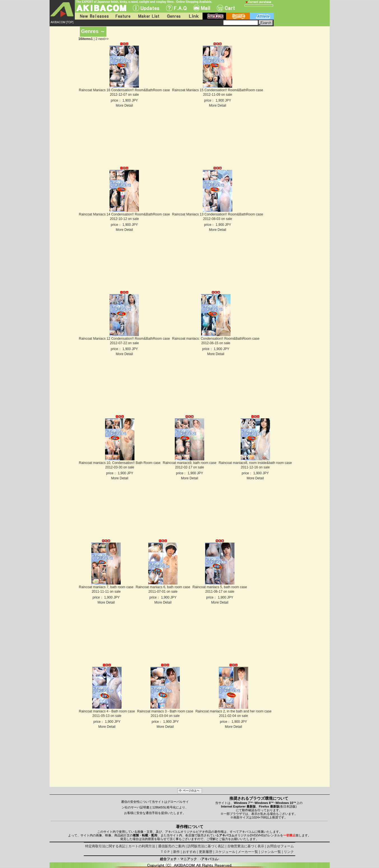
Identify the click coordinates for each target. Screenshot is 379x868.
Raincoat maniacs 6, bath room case (163, 587)
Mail (202, 8)
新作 (176, 852)
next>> (104, 39)
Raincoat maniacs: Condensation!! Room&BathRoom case (216, 339)
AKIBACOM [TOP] (62, 22)
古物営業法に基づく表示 (246, 846)
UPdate (146, 8)
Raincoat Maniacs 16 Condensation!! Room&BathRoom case (125, 90)
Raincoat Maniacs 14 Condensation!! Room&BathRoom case (125, 214)
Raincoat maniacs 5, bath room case (220, 587)
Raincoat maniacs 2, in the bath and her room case (234, 711)
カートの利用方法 (142, 846)
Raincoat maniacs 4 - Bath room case (107, 711)
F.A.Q (176, 8)
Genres (173, 16)
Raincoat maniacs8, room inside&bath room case (255, 463)
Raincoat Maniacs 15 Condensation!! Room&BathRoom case (218, 90)
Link (193, 16)
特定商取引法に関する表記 (105, 846)
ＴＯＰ (165, 852)
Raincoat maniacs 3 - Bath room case (165, 711)
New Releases (93, 16)
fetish (214, 16)
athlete (262, 16)
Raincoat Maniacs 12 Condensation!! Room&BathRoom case (125, 339)
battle (238, 16)
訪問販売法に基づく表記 (206, 846)
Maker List (148, 16)
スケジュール (225, 852)
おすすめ (189, 852)
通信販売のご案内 (171, 846)
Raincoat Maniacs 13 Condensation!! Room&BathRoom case (218, 214)
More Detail (124, 105)
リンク (289, 852)
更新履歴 (206, 852)
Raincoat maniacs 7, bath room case (106, 587)
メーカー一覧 (248, 852)
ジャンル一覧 (271, 852)
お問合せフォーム (280, 846)
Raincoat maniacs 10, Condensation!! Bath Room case (120, 463)
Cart (226, 8)
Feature (123, 16)
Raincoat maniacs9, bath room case (189, 463)
